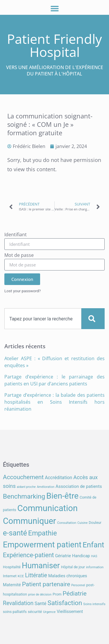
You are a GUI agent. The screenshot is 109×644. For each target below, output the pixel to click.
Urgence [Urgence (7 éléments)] (49, 612)
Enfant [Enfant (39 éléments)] (93, 545)
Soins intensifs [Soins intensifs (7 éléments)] (94, 604)
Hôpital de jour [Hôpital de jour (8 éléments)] (73, 567)
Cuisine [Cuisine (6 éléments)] (82, 523)
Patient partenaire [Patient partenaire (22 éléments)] (46, 584)
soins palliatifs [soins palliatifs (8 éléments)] (15, 612)
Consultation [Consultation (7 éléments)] (67, 523)
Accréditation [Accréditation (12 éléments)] (58, 478)
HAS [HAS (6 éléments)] (94, 556)
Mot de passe (19, 256)
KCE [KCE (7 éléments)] (21, 576)
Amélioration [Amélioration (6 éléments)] (46, 487)
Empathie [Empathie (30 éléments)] (43, 533)
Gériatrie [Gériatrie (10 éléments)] (63, 556)
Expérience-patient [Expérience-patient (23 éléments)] (28, 555)
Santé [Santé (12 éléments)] (40, 604)
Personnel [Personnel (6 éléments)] (78, 585)
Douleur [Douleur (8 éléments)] (95, 523)
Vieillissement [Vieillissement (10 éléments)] (70, 612)
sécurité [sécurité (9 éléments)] (35, 611)
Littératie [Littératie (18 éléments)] (36, 575)
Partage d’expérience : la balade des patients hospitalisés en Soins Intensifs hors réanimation (54, 402)
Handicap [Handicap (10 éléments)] (81, 556)
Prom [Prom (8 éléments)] (57, 594)
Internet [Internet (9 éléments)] (10, 576)
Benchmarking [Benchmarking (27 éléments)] (24, 496)
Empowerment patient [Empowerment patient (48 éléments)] (42, 545)
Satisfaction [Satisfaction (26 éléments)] (65, 603)
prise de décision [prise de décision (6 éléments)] (40, 595)
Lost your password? (23, 291)
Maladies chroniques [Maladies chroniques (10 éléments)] (68, 576)
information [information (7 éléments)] (95, 567)
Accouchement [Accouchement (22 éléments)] (23, 477)
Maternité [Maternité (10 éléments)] (12, 585)
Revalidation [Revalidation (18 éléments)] (18, 603)
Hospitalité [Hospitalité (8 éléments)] (12, 567)
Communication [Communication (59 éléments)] (48, 508)
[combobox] (43, 319)
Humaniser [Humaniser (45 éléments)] (41, 566)
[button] (54, 8)
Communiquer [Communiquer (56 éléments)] (30, 521)
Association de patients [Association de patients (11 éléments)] (79, 486)
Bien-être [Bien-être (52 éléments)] (62, 496)
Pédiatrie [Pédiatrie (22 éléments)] (74, 594)
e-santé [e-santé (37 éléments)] (15, 533)
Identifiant (16, 235)
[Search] (93, 319)
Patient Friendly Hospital (54, 45)
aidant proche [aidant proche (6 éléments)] (26, 487)
